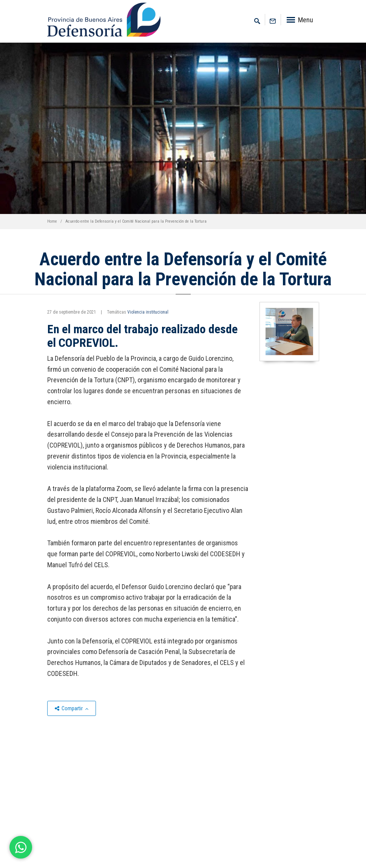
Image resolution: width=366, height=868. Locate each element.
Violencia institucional (148, 312)
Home (52, 221)
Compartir (72, 708)
